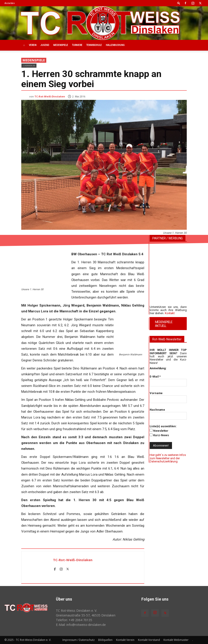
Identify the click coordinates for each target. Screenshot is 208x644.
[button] (179, 3)
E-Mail (155, 377)
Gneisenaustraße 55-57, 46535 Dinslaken (86, 615)
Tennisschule (94, 45)
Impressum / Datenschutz (79, 640)
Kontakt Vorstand (149, 640)
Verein (33, 45)
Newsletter (159, 431)
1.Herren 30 (29, 65)
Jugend (45, 45)
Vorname (156, 393)
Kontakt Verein (125, 640)
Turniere (77, 45)
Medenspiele (61, 45)
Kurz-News (159, 435)
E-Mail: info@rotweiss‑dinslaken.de (81, 625)
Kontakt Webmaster (176, 640)
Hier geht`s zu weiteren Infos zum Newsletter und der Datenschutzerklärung (168, 458)
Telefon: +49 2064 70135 (74, 620)
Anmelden (10, 3)
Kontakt (170, 313)
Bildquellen (105, 640)
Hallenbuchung (115, 45)
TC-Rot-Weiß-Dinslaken (50, 96)
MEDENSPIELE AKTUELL (164, 324)
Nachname (157, 410)
